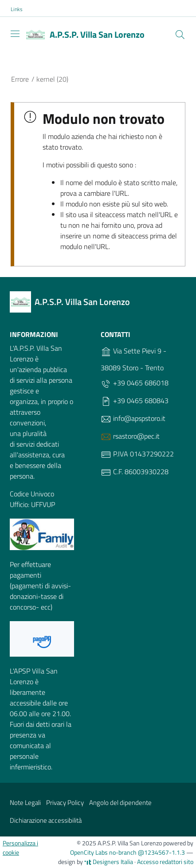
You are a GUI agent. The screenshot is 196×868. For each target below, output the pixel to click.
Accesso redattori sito (165, 862)
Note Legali (25, 803)
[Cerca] (180, 35)
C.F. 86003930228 (135, 472)
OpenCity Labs (90, 852)
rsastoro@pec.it (130, 436)
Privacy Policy (65, 803)
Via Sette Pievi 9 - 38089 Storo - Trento (133, 359)
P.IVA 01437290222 (137, 454)
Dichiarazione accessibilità (46, 820)
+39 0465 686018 (135, 383)
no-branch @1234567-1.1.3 (147, 852)
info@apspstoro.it (133, 419)
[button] (21, 10)
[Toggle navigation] (15, 34)
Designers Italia (109, 862)
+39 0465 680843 (135, 401)
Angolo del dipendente (120, 803)
